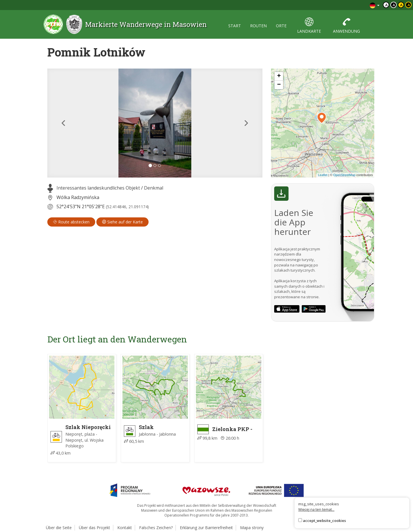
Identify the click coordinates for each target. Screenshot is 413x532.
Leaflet (323, 175)
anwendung (346, 26)
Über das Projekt (95, 528)
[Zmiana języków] (375, 5)
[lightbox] (155, 123)
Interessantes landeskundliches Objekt (98, 188)
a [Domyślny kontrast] (386, 5)
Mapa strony (252, 528)
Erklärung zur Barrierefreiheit (206, 528)
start (235, 26)
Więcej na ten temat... (316, 509)
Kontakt (125, 528)
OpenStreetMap (344, 175)
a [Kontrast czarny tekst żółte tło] (401, 5)
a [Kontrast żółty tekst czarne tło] (409, 5)
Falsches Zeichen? (156, 528)
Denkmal (154, 188)
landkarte (309, 26)
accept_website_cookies (324, 521)
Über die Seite (59, 528)
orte (281, 26)
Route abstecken (71, 222)
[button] (64, 123)
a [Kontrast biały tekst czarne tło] (394, 5)
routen (258, 26)
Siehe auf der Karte (122, 222)
